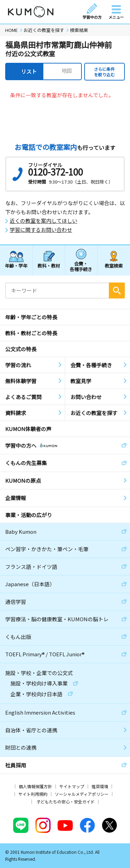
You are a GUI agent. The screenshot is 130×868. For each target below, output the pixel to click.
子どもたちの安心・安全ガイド (66, 802)
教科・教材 (49, 266)
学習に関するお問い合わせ (41, 230)
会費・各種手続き (81, 266)
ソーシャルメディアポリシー (82, 794)
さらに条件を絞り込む (104, 72)
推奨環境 (100, 786)
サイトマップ (72, 786)
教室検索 (114, 266)
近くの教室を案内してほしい (44, 221)
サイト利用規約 (33, 794)
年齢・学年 (16, 266)
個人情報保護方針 (35, 786)
